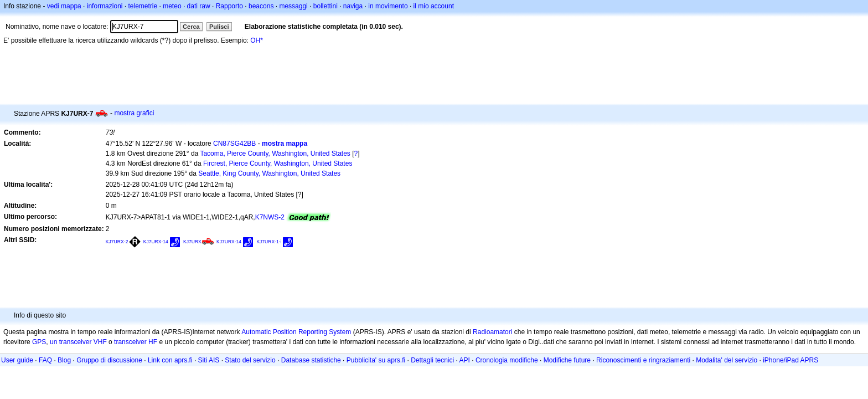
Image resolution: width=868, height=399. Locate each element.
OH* (257, 40)
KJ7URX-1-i (269, 242)
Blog (64, 360)
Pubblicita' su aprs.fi (376, 360)
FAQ (45, 360)
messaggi (293, 6)
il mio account (434, 6)
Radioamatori (492, 332)
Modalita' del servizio (727, 360)
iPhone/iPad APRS (790, 360)
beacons (261, 6)
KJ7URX (192, 242)
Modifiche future (567, 360)
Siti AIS (209, 360)
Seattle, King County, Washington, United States (269, 173)
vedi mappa (64, 6)
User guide (17, 360)
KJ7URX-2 (117, 242)
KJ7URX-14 (156, 242)
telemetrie (143, 6)
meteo (172, 6)
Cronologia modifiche (507, 360)
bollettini (325, 6)
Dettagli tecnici (432, 360)
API (465, 360)
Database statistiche (311, 360)
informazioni (105, 6)
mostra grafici (134, 113)
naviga (353, 6)
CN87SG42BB (234, 144)
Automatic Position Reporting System (296, 332)
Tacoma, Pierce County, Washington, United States (275, 154)
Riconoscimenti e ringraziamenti (643, 360)
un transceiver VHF (78, 342)
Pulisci (219, 27)
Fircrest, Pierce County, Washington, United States (278, 163)
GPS (39, 342)
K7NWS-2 (270, 217)
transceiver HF (136, 342)
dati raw (199, 6)
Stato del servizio (250, 360)
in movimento (388, 6)
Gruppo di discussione (109, 360)
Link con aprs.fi (170, 360)
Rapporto (229, 6)
